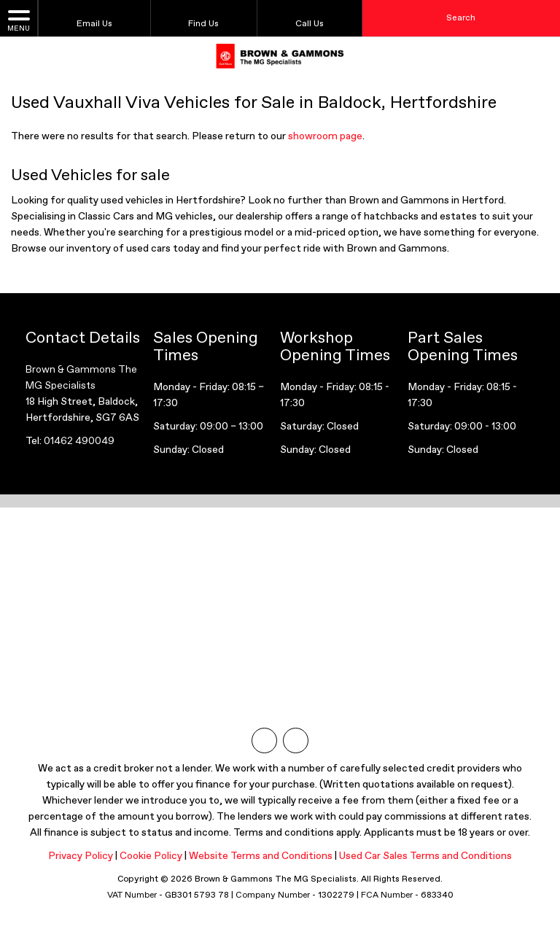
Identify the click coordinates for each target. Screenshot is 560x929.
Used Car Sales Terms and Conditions (425, 856)
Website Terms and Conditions (261, 856)
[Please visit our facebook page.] (296, 741)
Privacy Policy (81, 856)
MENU (19, 20)
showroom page (325, 136)
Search (461, 18)
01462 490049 (79, 441)
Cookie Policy (151, 856)
